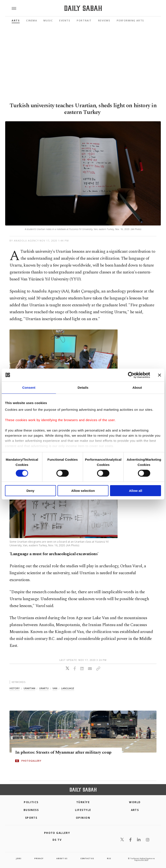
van (55, 688)
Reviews (104, 20)
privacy (39, 858)
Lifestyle (83, 810)
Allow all (136, 491)
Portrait (84, 20)
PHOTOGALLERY (31, 761)
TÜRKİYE (83, 802)
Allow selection (83, 491)
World (135, 802)
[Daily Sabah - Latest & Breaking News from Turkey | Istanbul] (83, 8)
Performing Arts (130, 20)
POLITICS (31, 802)
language (68, 688)
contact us (87, 858)
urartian (29, 688)
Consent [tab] (29, 387)
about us (62, 858)
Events (65, 20)
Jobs (19, 858)
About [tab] (137, 387)
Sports (31, 818)
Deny (30, 491)
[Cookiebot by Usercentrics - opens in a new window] (131, 375)
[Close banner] (160, 375)
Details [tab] (83, 387)
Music (48, 20)
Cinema (32, 20)
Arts (16, 20)
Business (31, 810)
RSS (109, 858)
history (15, 688)
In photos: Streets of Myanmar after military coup (63, 752)
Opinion (83, 818)
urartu (44, 688)
